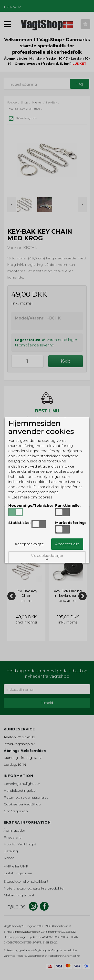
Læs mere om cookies (30, 497)
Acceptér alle (67, 544)
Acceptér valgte (29, 544)
